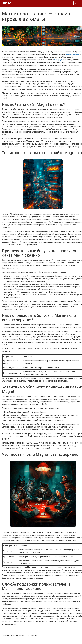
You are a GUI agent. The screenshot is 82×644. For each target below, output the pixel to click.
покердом (59, 60)
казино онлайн (73, 54)
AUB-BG (7, 3)
